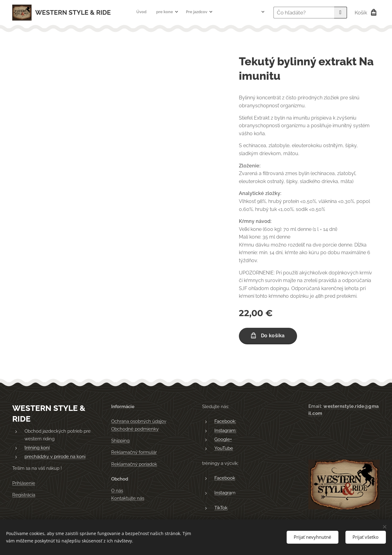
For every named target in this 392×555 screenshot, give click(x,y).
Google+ (223, 439)
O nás (117, 491)
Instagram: (225, 431)
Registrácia (24, 495)
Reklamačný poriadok (134, 464)
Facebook (225, 478)
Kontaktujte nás (128, 498)
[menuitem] (170, 13)
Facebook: (225, 422)
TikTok (221, 508)
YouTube (224, 449)
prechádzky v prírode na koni (55, 457)
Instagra (223, 493)
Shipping (120, 441)
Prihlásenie (24, 483)
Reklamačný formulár (134, 453)
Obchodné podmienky (135, 429)
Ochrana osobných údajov (139, 422)
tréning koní (37, 448)
